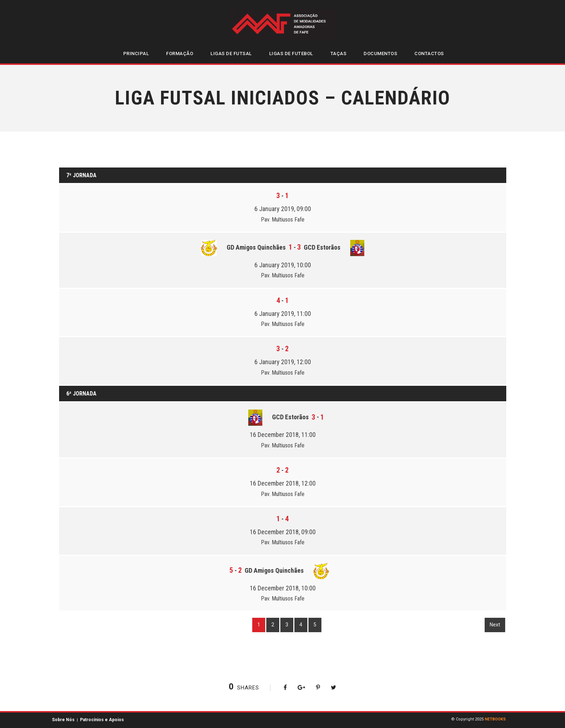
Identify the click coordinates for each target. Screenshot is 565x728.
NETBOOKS (495, 719)
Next (495, 625)
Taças (339, 53)
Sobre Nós (63, 720)
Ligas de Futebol (291, 53)
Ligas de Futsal (231, 53)
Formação (180, 53)
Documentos (380, 53)
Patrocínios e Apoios (102, 720)
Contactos (429, 53)
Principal (136, 53)
